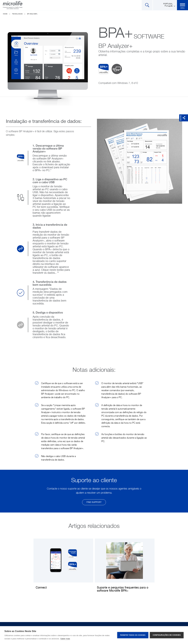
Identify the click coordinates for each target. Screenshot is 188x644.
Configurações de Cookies (167, 635)
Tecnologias (17, 14)
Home (5, 14)
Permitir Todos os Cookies (133, 635)
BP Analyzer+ (32, 14)
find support (94, 502)
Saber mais (65, 639)
